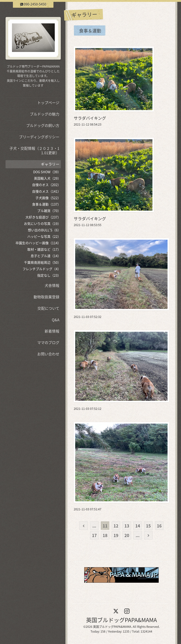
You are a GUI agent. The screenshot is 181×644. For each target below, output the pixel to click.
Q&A (56, 320)
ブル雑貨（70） (49, 211)
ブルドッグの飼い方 (43, 125)
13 (127, 526)
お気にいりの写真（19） (42, 224)
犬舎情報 (52, 285)
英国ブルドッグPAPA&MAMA (121, 620)
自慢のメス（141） (46, 191)
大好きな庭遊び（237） (43, 217)
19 (116, 535)
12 (116, 526)
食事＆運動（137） (46, 204)
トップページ (48, 103)
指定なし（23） (49, 275)
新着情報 (52, 331)
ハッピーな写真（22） (44, 236)
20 (127, 535)
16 (159, 526)
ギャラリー (50, 164)
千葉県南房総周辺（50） (42, 262)
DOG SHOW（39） (47, 172)
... (94, 526)
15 (148, 526)
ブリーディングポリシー (39, 137)
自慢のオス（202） (46, 185)
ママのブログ (48, 343)
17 (94, 535)
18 (105, 535)
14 (138, 526)
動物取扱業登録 (46, 297)
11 (105, 526)
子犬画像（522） (48, 198)
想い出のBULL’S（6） (44, 230)
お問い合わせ (48, 354)
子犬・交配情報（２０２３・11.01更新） (34, 151)
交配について (48, 308)
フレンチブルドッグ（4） (42, 269)
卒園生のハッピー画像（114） (38, 243)
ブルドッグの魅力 (45, 114)
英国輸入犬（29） (47, 178)
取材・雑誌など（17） (44, 249)
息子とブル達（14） (46, 256)
